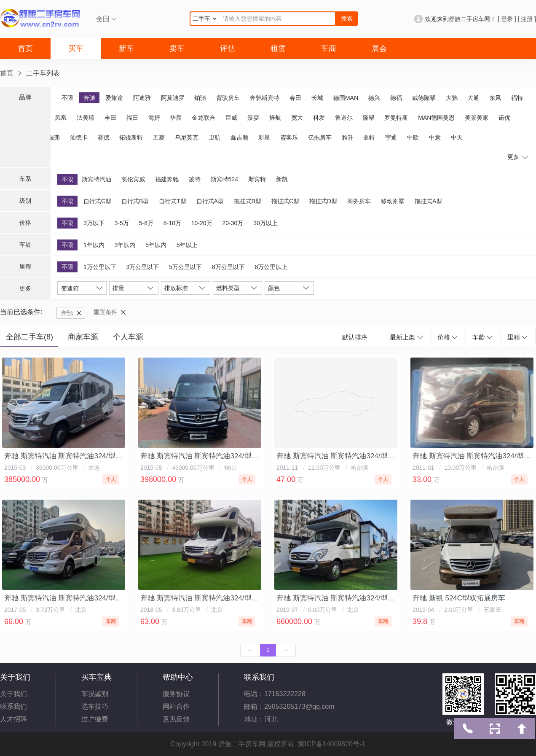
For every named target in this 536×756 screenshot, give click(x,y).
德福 (396, 98)
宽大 (297, 118)
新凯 (282, 179)
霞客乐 (289, 137)
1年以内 (94, 245)
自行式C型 (97, 201)
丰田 (110, 118)
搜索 (347, 19)
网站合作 (176, 706)
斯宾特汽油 (96, 179)
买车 (76, 48)
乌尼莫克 (187, 137)
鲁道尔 (344, 118)
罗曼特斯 (396, 118)
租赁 (278, 48)
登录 (507, 19)
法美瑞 (86, 118)
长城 (317, 98)
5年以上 (187, 245)
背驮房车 (228, 98)
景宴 (253, 118)
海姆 (154, 118)
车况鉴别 (95, 694)
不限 (67, 98)
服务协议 (176, 694)
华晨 (176, 118)
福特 (517, 98)
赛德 (104, 137)
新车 (126, 48)
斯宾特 (257, 179)
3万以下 (94, 223)
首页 (25, 48)
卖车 (177, 48)
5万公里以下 (185, 267)
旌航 (275, 118)
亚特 (369, 137)
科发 (319, 118)
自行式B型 (135, 201)
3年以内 (125, 245)
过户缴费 (95, 719)
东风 (495, 98)
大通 (473, 98)
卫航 (214, 137)
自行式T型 (173, 201)
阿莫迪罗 (173, 98)
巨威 (231, 118)
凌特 (195, 179)
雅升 (348, 137)
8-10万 (172, 223)
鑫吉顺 (239, 137)
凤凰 (61, 118)
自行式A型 (210, 201)
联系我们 (13, 706)
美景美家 (477, 118)
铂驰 (200, 98)
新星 (264, 137)
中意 (435, 137)
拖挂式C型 (285, 201)
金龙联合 (204, 118)
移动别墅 (393, 201)
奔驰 (89, 98)
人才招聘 (13, 719)
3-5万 (122, 223)
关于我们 (13, 694)
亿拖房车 (320, 137)
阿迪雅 (142, 98)
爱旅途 (114, 98)
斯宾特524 (224, 179)
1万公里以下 (100, 267)
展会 (379, 48)
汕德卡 (79, 137)
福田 (132, 118)
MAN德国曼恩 (436, 118)
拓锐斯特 (131, 137)
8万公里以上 (271, 267)
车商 (329, 48)
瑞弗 (54, 137)
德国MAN (346, 98)
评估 (228, 48)
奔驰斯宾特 (265, 98)
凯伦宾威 (133, 179)
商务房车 (359, 201)
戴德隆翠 (424, 98)
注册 (527, 19)
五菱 (159, 137)
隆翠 (369, 118)
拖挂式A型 (428, 201)
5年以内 (156, 245)
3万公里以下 (143, 267)
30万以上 (265, 223)
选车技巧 (95, 706)
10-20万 (202, 223)
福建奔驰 (167, 179)
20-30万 (233, 223)
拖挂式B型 (248, 201)
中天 (457, 137)
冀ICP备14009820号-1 (332, 744)
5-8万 (146, 223)
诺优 (504, 118)
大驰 (452, 98)
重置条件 (105, 312)
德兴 (374, 98)
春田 (295, 98)
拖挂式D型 (323, 201)
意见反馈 (176, 719)
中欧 (413, 137)
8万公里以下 (228, 267)
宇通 (391, 137)
